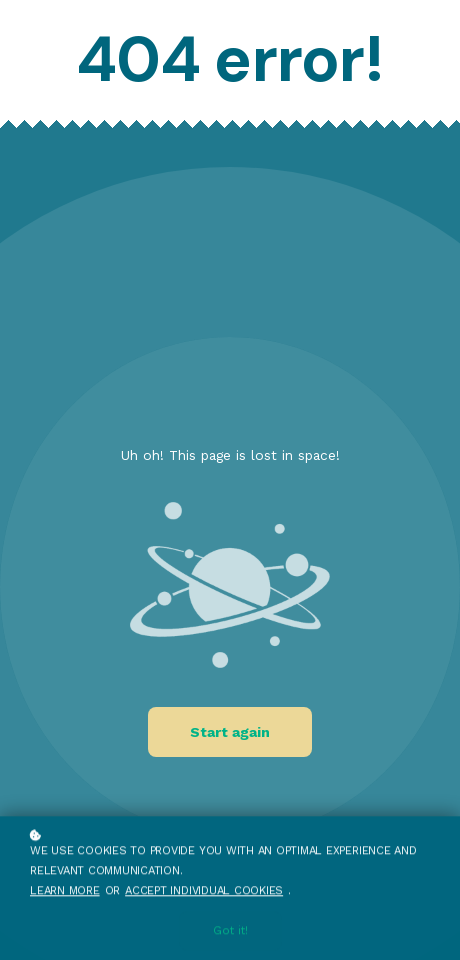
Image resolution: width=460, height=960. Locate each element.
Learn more (65, 891)
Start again (230, 732)
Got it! (230, 932)
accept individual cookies (204, 891)
